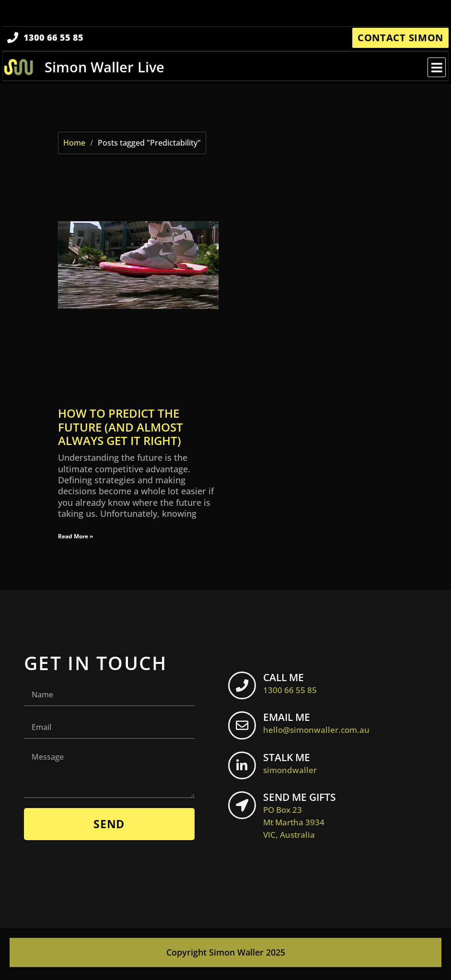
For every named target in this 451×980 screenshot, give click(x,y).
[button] (436, 69)
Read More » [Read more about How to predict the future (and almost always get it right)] (75, 538)
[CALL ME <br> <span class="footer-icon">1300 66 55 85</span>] (243, 689)
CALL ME (293, 685)
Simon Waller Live (105, 69)
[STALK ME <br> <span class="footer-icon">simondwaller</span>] (243, 770)
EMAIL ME (319, 726)
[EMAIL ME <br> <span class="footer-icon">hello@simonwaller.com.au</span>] (243, 729)
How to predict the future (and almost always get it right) (121, 429)
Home (74, 145)
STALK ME (293, 766)
